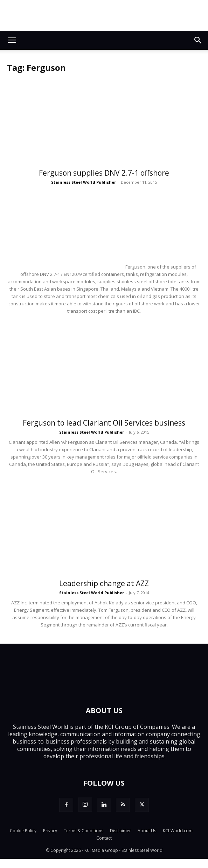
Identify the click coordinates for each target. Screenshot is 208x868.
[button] (12, 40)
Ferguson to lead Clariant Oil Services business (104, 423)
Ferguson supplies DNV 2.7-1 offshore (104, 173)
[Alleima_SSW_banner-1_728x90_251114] (104, 15)
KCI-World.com (178, 831)
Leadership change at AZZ (104, 583)
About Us (147, 831)
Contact (104, 838)
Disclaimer (120, 831)
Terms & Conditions (84, 831)
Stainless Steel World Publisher (84, 182)
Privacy (50, 831)
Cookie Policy (23, 831)
